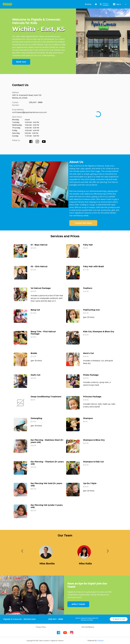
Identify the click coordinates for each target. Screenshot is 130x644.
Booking (88, 4)
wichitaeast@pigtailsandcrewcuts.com (30, 112)
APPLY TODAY (78, 604)
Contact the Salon (83, 223)
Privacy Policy (41, 627)
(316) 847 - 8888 (36, 102)
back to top (119, 619)
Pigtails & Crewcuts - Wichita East (20, 619)
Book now (21, 62)
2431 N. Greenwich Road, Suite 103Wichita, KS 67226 (87, 619)
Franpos (100, 641)
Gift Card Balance (88, 627)
